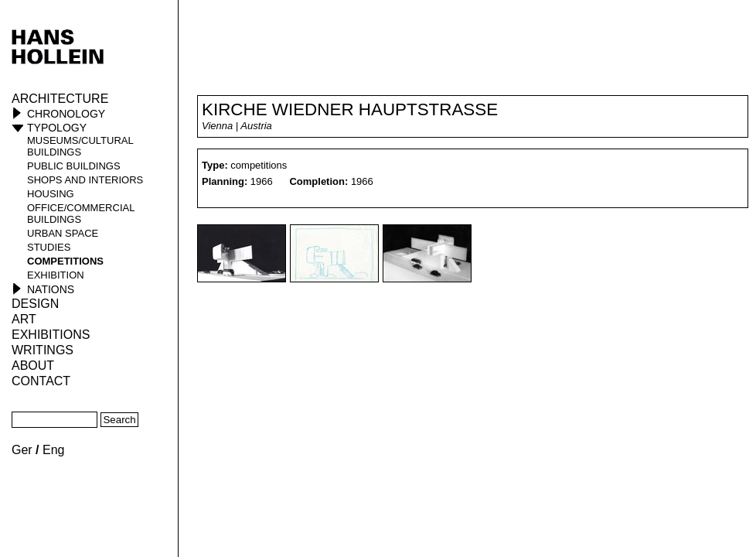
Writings (43, 350)
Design (35, 304)
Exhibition (56, 275)
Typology (57, 128)
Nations (51, 289)
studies (49, 247)
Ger (22, 450)
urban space (63, 233)
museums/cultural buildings (80, 146)
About (33, 366)
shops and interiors (85, 180)
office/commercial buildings (81, 214)
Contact (41, 381)
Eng (53, 450)
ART (24, 319)
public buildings (74, 166)
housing (51, 194)
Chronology (66, 114)
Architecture (60, 99)
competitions (65, 261)
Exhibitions (51, 335)
